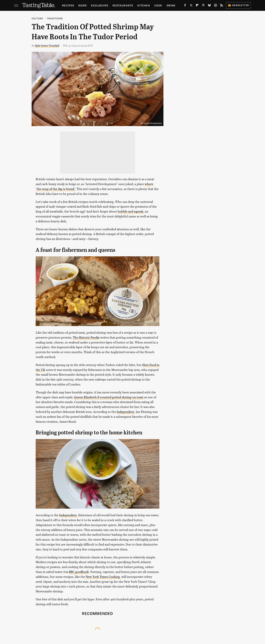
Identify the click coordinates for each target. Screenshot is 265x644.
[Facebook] (185, 6)
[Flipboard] (197, 6)
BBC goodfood (78, 572)
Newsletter (238, 5)
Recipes (68, 5)
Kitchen (144, 5)
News (83, 5)
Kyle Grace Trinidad (47, 45)
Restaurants (123, 5)
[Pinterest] (203, 6)
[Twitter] (191, 6)
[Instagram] (215, 6)
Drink (171, 5)
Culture (37, 18)
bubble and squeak (130, 211)
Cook (158, 5)
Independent (125, 412)
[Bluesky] (209, 6)
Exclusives (100, 5)
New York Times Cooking (103, 577)
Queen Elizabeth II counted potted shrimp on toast (109, 397)
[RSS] (222, 6)
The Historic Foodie (86, 337)
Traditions (55, 18)
